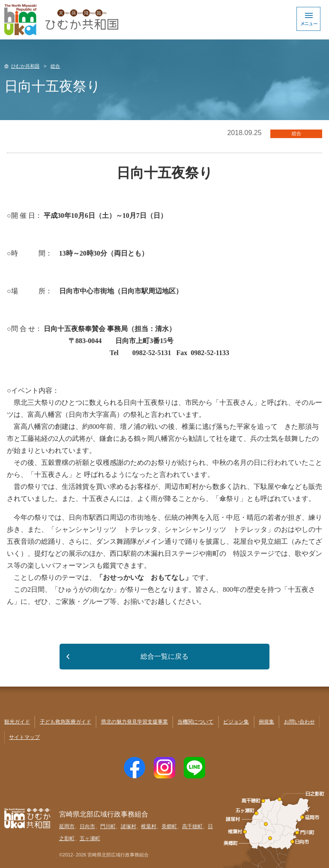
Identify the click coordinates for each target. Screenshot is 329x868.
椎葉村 (149, 826)
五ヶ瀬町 (90, 838)
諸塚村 (129, 826)
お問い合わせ (299, 722)
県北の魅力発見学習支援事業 (135, 722)
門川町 (108, 826)
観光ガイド (17, 722)
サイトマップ (24, 737)
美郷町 (169, 826)
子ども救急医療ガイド (66, 722)
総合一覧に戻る (164, 656)
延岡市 (67, 826)
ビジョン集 (236, 722)
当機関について (195, 722)
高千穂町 (192, 826)
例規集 (266, 722)
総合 (55, 66)
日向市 (87, 826)
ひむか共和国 (25, 66)
